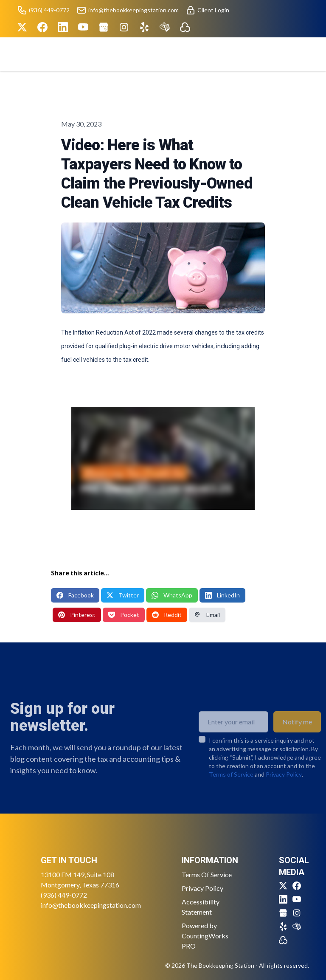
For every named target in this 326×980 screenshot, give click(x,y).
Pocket (124, 615)
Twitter (123, 595)
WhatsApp (172, 595)
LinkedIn (222, 595)
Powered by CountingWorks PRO (205, 936)
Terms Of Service (207, 874)
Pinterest (77, 615)
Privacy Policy (284, 787)
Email (207, 615)
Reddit (167, 615)
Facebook (75, 595)
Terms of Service (231, 787)
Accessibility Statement (201, 907)
